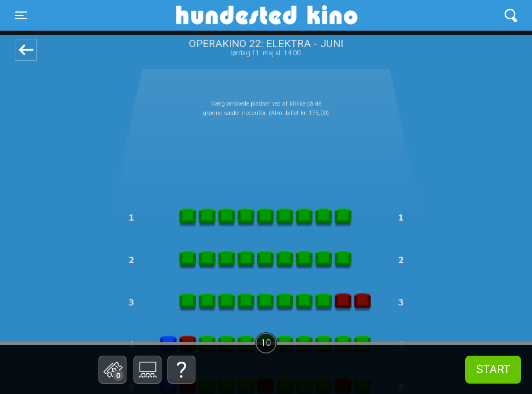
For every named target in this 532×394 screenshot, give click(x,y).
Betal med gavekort (93, 315)
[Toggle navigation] (21, 15)
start (493, 369)
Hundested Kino (214, 15)
